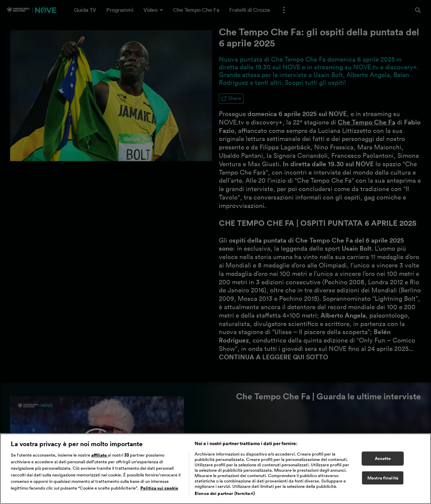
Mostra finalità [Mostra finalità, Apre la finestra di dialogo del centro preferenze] (383, 478)
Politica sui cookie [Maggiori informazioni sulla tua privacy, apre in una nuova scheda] (159, 488)
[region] (215, 469)
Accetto (383, 458)
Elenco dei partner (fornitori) (225, 493)
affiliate (100, 455)
